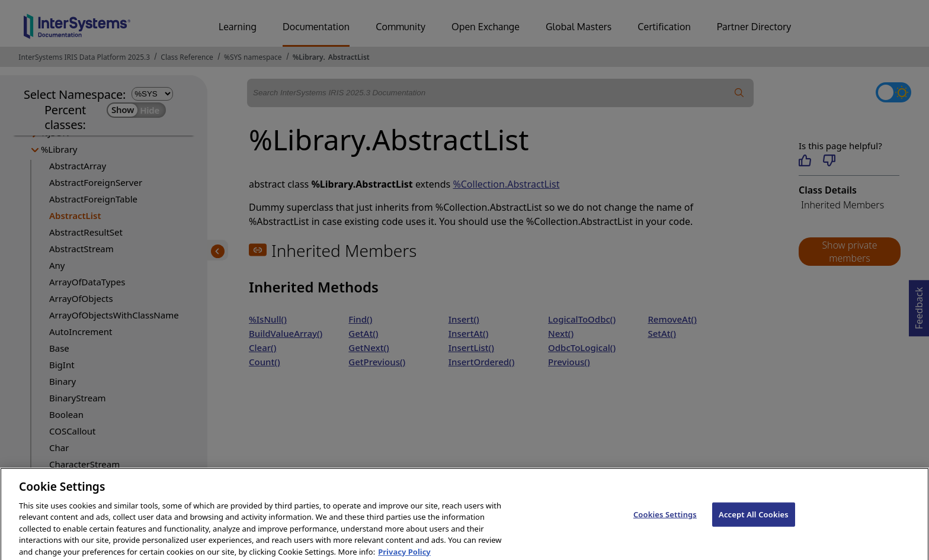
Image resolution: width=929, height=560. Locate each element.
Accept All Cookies (754, 520)
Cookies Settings (665, 520)
